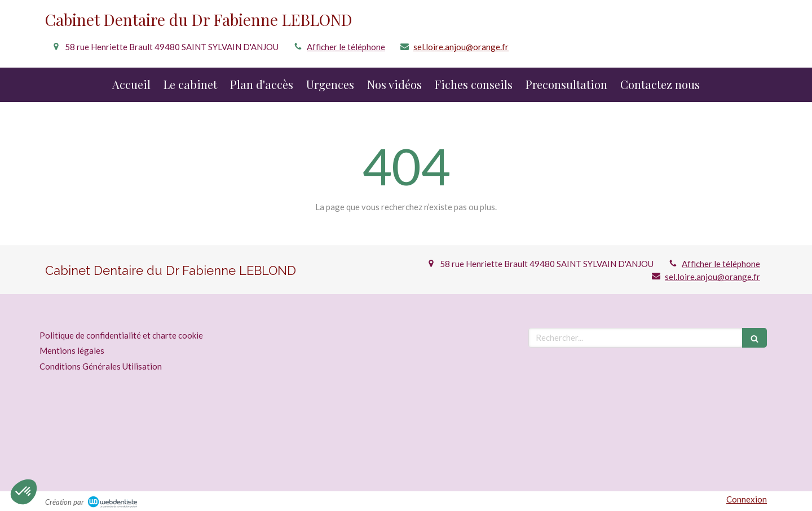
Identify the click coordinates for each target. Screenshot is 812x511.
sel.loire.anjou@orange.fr (461, 47)
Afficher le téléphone (346, 47)
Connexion (747, 499)
